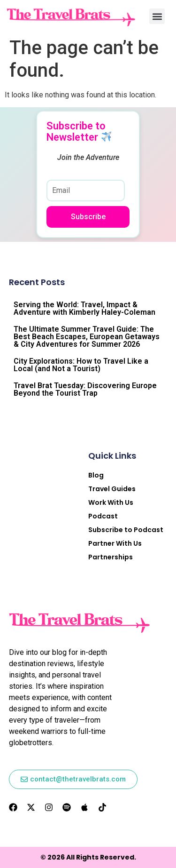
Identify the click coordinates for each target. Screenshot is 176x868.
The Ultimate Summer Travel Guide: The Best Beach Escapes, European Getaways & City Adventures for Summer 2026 (87, 337)
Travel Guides (112, 489)
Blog (96, 475)
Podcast (103, 516)
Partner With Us (115, 543)
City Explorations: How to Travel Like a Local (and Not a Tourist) (81, 365)
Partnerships (111, 557)
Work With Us (111, 502)
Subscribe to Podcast (126, 530)
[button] (157, 16)
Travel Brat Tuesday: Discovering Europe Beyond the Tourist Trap (85, 389)
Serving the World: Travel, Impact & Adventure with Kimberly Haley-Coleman (84, 308)
